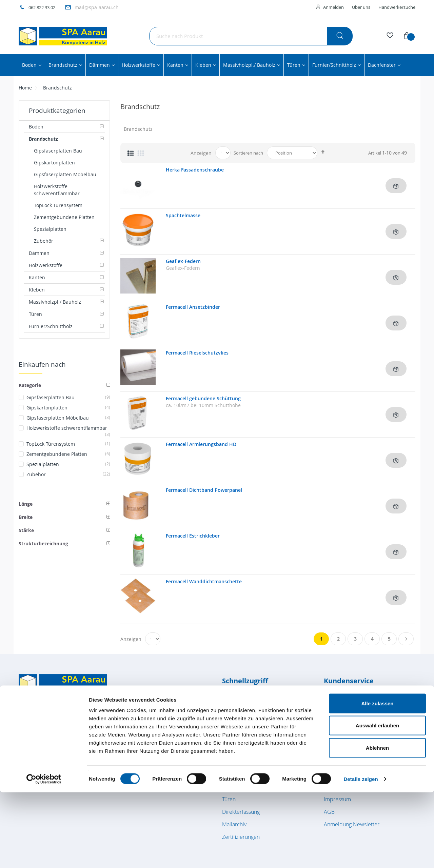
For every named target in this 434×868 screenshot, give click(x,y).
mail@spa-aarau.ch (97, 7)
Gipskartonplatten (68, 408)
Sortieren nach (248, 153)
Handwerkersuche (397, 7)
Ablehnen (377, 823)
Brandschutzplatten (245, 711)
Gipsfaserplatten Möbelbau (68, 418)
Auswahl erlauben (377, 801)
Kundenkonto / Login (349, 711)
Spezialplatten (68, 464)
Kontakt (333, 749)
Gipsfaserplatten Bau (68, 397)
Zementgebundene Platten (68, 454)
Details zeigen (361, 855)
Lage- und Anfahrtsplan (352, 736)
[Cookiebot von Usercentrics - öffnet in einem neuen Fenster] (44, 855)
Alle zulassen (377, 779)
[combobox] (251, 36)
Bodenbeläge (238, 699)
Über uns (361, 7)
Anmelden (333, 7)
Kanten (230, 749)
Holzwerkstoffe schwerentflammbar (68, 428)
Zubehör (68, 474)
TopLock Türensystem (68, 444)
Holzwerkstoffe (240, 736)
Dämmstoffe (237, 724)
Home (25, 88)
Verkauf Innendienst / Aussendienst (366, 724)
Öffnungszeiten (342, 699)
